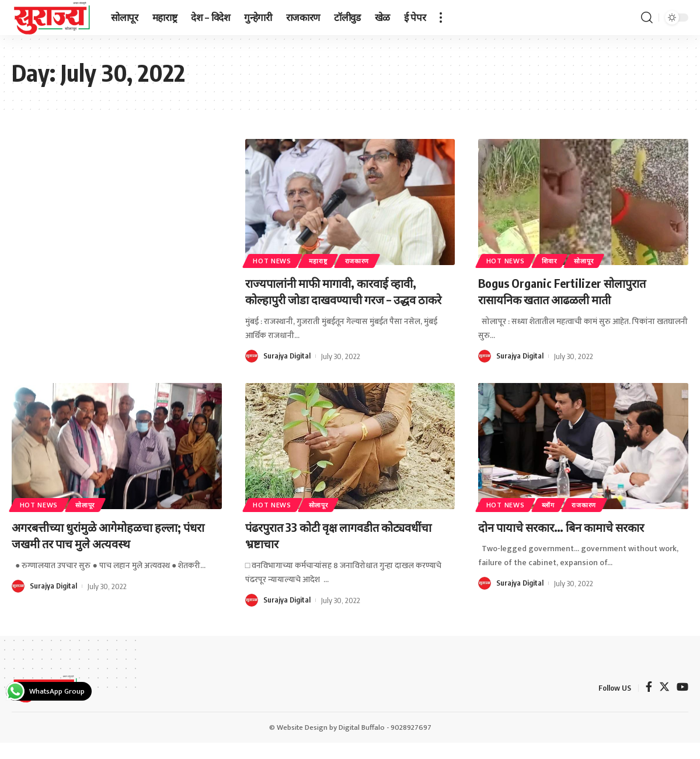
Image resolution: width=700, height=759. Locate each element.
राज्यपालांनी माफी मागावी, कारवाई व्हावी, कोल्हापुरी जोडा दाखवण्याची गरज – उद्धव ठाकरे (342, 299)
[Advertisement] (117, 225)
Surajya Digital (287, 372)
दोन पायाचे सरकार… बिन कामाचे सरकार (572, 543)
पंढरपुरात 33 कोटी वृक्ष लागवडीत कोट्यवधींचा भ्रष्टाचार (322, 551)
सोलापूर (595, 260)
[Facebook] (649, 705)
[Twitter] (664, 705)
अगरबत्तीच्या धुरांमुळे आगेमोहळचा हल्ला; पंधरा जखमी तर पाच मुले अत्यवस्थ (107, 551)
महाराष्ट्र (324, 260)
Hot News (274, 260)
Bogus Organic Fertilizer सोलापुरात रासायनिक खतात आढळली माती (570, 291)
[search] (647, 18)
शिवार (556, 260)
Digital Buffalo (362, 744)
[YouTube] (682, 705)
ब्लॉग (554, 521)
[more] (441, 18)
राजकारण (368, 260)
